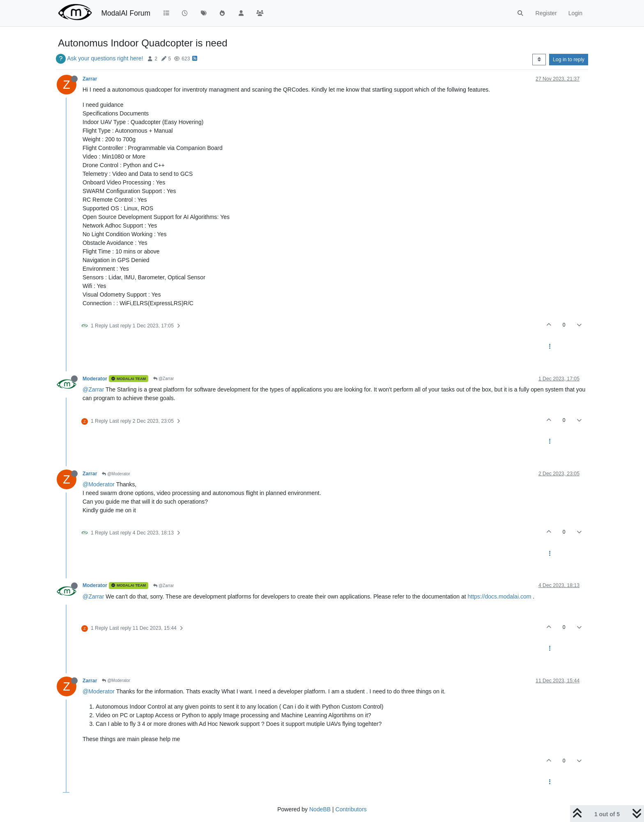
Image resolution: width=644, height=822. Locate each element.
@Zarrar (163, 379)
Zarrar (90, 79)
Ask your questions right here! (105, 58)
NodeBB (320, 809)
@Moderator (116, 474)
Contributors (351, 809)
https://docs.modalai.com (499, 596)
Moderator (95, 379)
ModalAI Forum (126, 13)
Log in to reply (569, 60)
